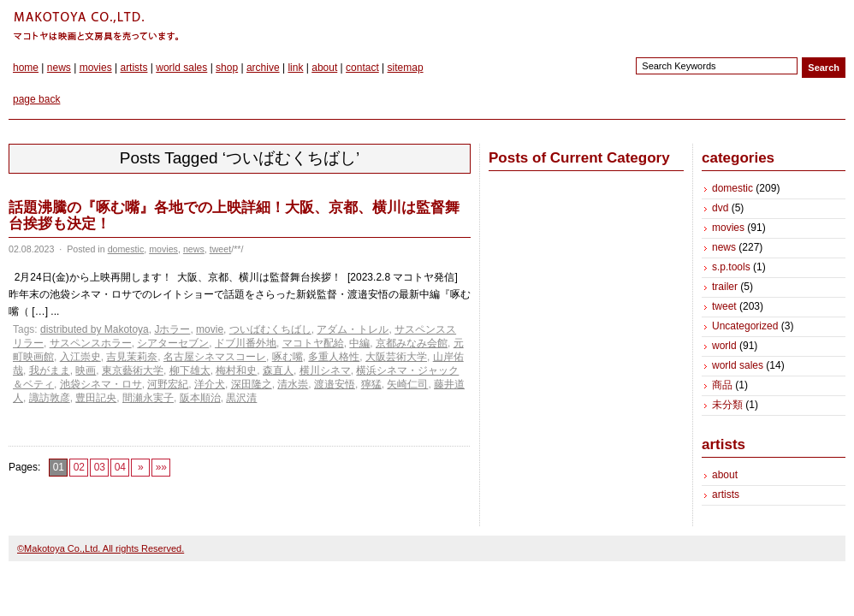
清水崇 (293, 384)
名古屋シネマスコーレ (215, 357)
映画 (86, 370)
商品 (722, 385)
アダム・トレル (353, 329)
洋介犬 (210, 384)
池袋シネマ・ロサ (101, 384)
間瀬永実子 (148, 398)
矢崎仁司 (407, 384)
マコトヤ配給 (313, 343)
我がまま (50, 370)
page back (36, 99)
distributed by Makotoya (95, 329)
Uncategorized (745, 326)
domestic (126, 249)
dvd (720, 208)
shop (227, 68)
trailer (725, 287)
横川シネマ (325, 370)
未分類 (727, 405)
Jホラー (172, 329)
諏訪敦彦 (50, 398)
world (724, 346)
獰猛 (371, 384)
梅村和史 (236, 370)
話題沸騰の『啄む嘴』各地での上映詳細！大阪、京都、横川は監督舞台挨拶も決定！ (234, 216)
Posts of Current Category (579, 158)
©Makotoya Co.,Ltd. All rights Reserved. (101, 548)
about (324, 68)
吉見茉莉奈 (132, 357)
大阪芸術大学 (396, 357)
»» (161, 467)
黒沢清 (241, 398)
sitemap (406, 68)
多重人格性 (334, 357)
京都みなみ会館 (412, 343)
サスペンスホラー (91, 343)
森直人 (278, 370)
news (59, 68)
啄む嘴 (288, 357)
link (295, 68)
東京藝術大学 (133, 370)
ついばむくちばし (270, 329)
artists (133, 68)
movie (210, 329)
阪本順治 (200, 398)
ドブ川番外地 (246, 343)
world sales (181, 68)
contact (362, 68)
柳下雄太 (190, 370)
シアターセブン (173, 343)
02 (79, 467)
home (26, 68)
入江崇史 (80, 357)
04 (120, 467)
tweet (220, 249)
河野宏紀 (168, 384)
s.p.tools (731, 267)
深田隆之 (252, 384)
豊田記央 (96, 398)
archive (263, 68)
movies (96, 68)
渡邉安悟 (335, 384)
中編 (359, 343)
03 (100, 467)
